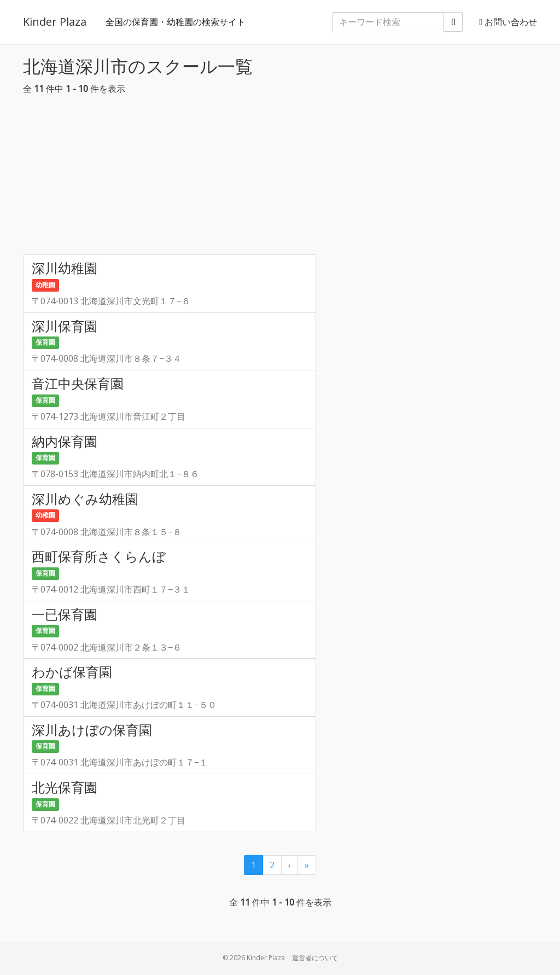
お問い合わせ (508, 22)
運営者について (315, 958)
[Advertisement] (280, 178)
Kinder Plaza (55, 22)
